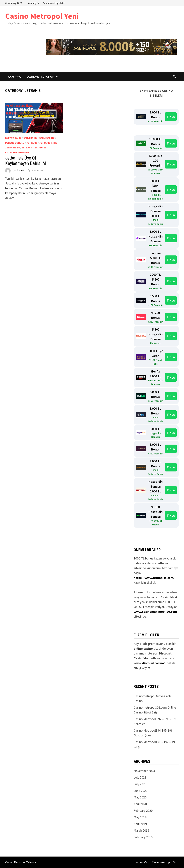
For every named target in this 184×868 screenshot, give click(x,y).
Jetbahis (32, 143)
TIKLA (171, 117)
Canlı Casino (47, 138)
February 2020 (143, 811)
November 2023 (144, 771)
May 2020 (140, 797)
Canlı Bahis (30, 138)
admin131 (20, 170)
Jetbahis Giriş (48, 143)
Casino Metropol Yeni (42, 16)
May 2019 (140, 817)
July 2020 (140, 784)
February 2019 (143, 837)
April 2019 (140, 824)
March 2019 (141, 830)
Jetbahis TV (12, 148)
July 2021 (140, 777)
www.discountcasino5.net (153, 663)
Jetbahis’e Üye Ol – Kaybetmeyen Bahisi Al (26, 161)
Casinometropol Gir (54, 3)
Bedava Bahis (13, 138)
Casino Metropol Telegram (22, 862)
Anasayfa (34, 3)
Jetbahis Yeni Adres (34, 148)
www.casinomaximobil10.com (155, 612)
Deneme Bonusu (15, 143)
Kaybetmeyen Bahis (17, 152)
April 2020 (140, 804)
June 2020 (141, 791)
